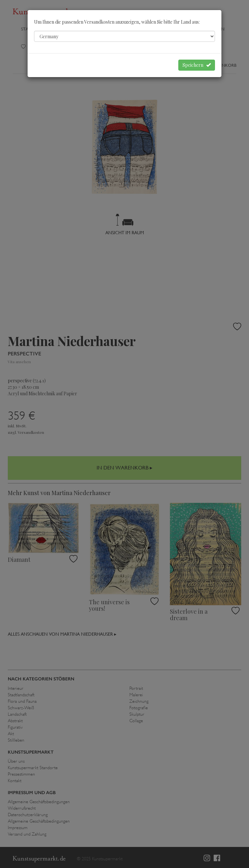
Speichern (197, 65)
